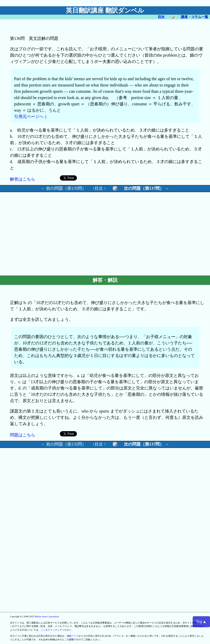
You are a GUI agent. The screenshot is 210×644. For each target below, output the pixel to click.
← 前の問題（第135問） (64, 188)
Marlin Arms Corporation (47, 616)
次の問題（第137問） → (146, 188)
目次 (161, 17)
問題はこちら (23, 435)
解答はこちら (23, 179)
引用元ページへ (29, 117)
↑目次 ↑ (99, 188)
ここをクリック (49, 630)
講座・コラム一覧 (195, 17)
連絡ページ (73, 636)
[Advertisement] (71, 233)
